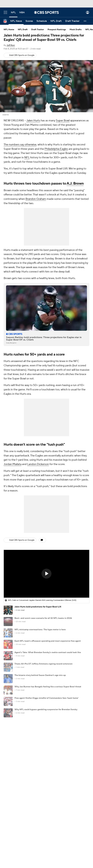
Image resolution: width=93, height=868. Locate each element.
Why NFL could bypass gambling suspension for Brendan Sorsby (46, 710)
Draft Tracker (38, 30)
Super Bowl (63, 121)
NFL (27, 157)
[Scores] (29, 21)
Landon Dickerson (38, 464)
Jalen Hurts (33, 121)
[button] (85, 21)
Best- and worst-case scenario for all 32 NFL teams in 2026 (43, 618)
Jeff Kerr (11, 45)
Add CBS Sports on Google (22, 55)
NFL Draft (23, 30)
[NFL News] (16, 21)
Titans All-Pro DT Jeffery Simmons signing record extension (43, 664)
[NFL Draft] (56, 21)
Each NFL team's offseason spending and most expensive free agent (48, 641)
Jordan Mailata (13, 464)
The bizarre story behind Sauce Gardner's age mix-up (40, 675)
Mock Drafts (76, 30)
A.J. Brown (75, 183)
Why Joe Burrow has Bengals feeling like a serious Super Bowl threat (48, 687)
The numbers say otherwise (20, 145)
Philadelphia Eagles (56, 149)
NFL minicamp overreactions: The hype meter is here (40, 630)
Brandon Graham (36, 199)
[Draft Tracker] (72, 21)
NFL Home (9, 30)
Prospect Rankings (57, 30)
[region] (46, 574)
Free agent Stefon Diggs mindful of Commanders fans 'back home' (46, 698)
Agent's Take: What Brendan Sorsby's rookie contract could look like (48, 652)
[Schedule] (42, 21)
